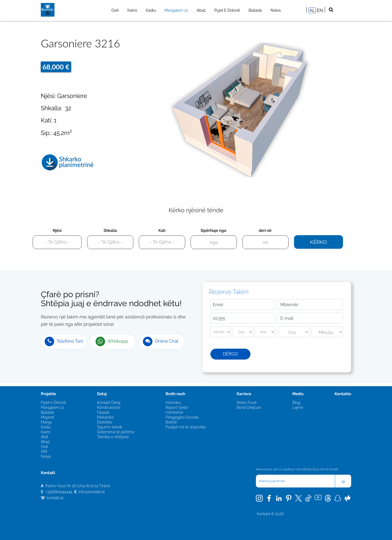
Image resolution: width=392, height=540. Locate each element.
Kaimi (132, 10)
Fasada (103, 412)
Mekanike (105, 417)
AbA (45, 437)
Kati (162, 231)
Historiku (173, 403)
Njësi (57, 231)
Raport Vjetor (177, 407)
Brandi (171, 422)
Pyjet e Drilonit (227, 10)
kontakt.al (55, 498)
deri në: (265, 231)
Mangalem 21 (176, 10)
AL (312, 10)
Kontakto (343, 394)
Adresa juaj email (273, 481)
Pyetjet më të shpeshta (186, 427)
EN (320, 10)
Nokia (276, 10)
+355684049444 (59, 492)
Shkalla (110, 231)
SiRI (44, 452)
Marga (46, 422)
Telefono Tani (64, 341)
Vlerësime (174, 412)
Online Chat (161, 341)
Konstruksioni (108, 407)
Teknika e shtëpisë (113, 437)
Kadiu (151, 10)
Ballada (255, 10)
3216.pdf (68, 165)
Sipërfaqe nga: (214, 231)
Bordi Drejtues (249, 407)
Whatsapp (112, 341)
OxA (115, 10)
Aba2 (201, 10)
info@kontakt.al (92, 492)
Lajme (298, 407)
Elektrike (104, 422)
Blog (296, 403)
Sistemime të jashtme (116, 432)
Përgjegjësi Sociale (182, 417)
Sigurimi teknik (110, 427)
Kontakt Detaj (108, 403)
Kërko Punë (246, 403)
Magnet (48, 417)
